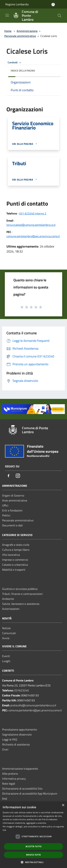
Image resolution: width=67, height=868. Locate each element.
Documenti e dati (13, 525)
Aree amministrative (15, 500)
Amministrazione (27, 31)
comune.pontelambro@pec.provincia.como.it (33, 236)
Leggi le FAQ (10, 739)
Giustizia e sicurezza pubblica (20, 589)
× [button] (63, 805)
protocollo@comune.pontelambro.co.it (33, 705)
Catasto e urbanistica (15, 565)
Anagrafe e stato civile (16, 545)
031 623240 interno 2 (33, 213)
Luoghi (6, 661)
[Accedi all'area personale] (53, 5)
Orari (5, 749)
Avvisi (6, 638)
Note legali (9, 784)
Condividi (15, 63)
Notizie (6, 628)
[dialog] (33, 835)
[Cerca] (59, 16)
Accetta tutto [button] (33, 846)
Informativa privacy (14, 779)
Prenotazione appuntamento (19, 729)
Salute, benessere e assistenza (21, 604)
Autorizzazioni (11, 609)
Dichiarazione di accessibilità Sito (22, 789)
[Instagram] (18, 476)
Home (8, 31)
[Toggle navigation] (7, 15)
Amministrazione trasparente (20, 769)
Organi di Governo (13, 495)
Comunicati (9, 633)
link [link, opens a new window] (4, 830)
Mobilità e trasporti (14, 570)
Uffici (5, 505)
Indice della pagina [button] (23, 71)
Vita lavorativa (11, 555)
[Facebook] (9, 476)
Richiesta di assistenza (16, 744)
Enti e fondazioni (12, 510)
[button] (33, 862)
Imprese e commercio (15, 560)
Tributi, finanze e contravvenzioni (22, 594)
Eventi (6, 656)
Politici (6, 515)
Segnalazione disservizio (17, 734)
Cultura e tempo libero (16, 550)
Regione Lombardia (17, 4)
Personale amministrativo (20, 36)
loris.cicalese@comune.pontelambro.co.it (31, 225)
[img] (54, 70)
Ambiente (8, 599)
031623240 (22, 690)
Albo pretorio (10, 774)
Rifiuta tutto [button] (33, 855)
